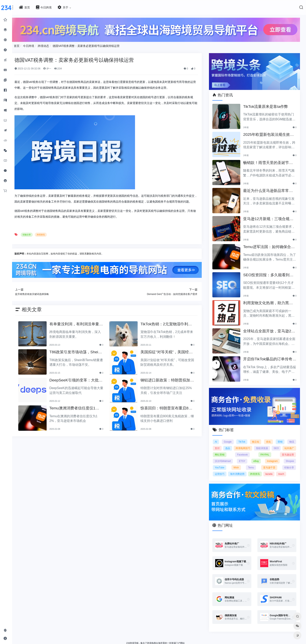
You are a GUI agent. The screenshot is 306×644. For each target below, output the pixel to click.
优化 (269, 439)
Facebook (255, 452)
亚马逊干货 (270, 465)
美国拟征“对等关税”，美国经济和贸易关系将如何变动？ (169, 357)
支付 (220, 445)
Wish (238, 465)
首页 (25, 45)
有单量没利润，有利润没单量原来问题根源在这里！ (82, 329)
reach (284, 471)
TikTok (244, 439)
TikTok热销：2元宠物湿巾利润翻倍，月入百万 (171, 329)
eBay (257, 458)
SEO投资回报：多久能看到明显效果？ (270, 273)
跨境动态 (52, 45)
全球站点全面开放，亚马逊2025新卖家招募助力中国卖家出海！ (270, 329)
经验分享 (36, 240)
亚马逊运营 (288, 452)
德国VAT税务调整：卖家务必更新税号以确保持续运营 (95, 45)
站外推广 (223, 452)
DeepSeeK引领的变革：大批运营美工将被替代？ (82, 385)
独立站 (257, 439)
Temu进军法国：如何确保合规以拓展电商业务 (269, 245)
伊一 (56, 68)
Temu (252, 465)
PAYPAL (271, 452)
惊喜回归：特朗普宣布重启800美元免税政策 (170, 413)
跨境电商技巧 (252, 445)
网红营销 (238, 452)
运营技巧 (223, 471)
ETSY (244, 458)
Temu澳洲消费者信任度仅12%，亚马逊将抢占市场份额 (81, 413)
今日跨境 (37, 45)
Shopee (290, 458)
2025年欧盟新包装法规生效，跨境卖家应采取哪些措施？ (270, 133)
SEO (291, 445)
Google (230, 439)
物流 (292, 439)
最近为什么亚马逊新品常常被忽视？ (270, 189)
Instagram (273, 458)
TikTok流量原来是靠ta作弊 (268, 105)
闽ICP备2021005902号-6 (177, 642)
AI (219, 439)
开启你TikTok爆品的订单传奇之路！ (270, 358)
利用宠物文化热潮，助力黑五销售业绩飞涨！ (270, 301)
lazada (272, 471)
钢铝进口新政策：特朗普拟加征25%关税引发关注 (170, 385)
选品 (234, 445)
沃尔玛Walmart (226, 458)
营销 (280, 439)
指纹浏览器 (274, 445)
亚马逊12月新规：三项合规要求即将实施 (270, 217)
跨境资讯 (50, 240)
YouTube (223, 465)
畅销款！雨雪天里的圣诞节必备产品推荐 (270, 161)
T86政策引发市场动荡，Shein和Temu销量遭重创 (83, 357)
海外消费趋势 (240, 471)
